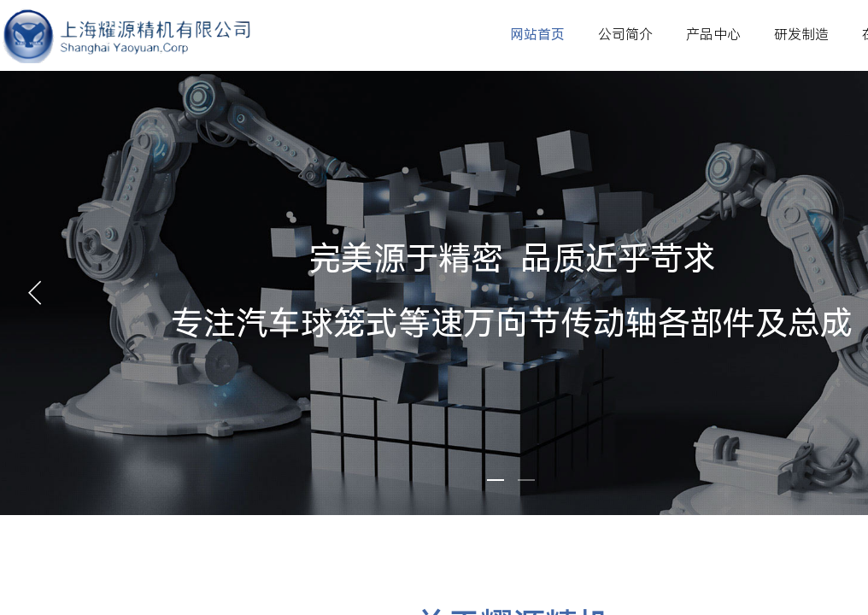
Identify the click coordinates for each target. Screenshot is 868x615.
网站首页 (537, 35)
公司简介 (625, 35)
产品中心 (713, 35)
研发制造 (801, 35)
